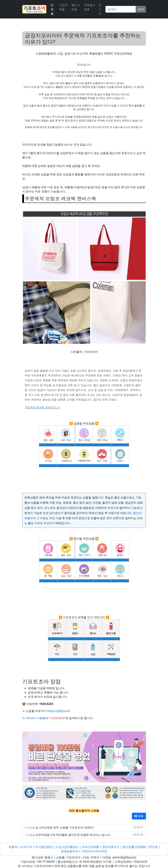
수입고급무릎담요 (67, 847)
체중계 (13, 847)
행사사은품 (76, 7)
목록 (139, 816)
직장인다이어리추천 (94, 851)
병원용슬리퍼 (70, 851)
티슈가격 (26, 847)
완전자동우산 (111, 847)
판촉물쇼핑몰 (90, 7)
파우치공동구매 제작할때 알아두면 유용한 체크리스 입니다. (73, 835)
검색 (141, 9)
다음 (40, 718)
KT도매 (153, 847)
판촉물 (52, 9)
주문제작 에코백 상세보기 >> (43, 407)
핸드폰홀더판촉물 (134, 847)
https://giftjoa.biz (59, 711)
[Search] (121, 9)
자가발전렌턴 (44, 847)
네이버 (30, 718)
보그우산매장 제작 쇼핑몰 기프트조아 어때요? (65, 827)
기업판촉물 (63, 7)
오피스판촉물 (90, 847)
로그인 (100, 9)
